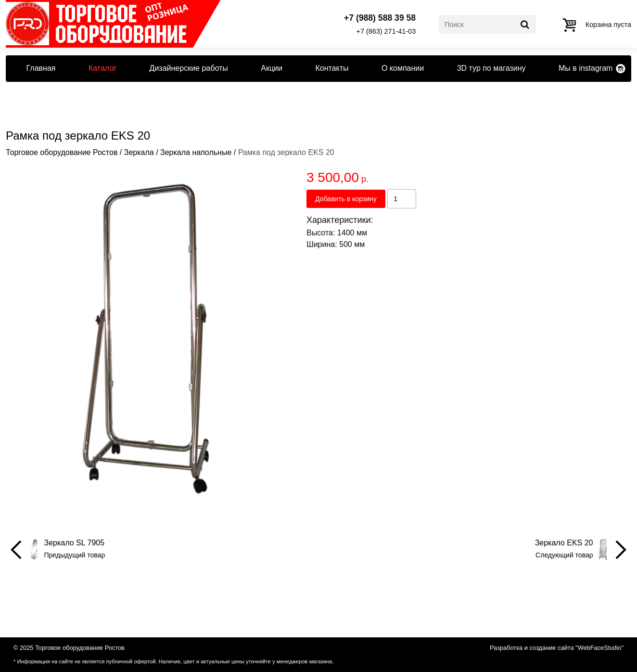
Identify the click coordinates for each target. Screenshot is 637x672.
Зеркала (139, 152)
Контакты (332, 68)
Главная (41, 68)
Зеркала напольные (196, 152)
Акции (272, 68)
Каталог (102, 68)
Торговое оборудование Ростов (62, 152)
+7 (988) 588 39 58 (380, 18)
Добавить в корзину (346, 199)
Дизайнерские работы (189, 68)
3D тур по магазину (491, 68)
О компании (403, 68)
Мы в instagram (586, 68)
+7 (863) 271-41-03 (386, 31)
